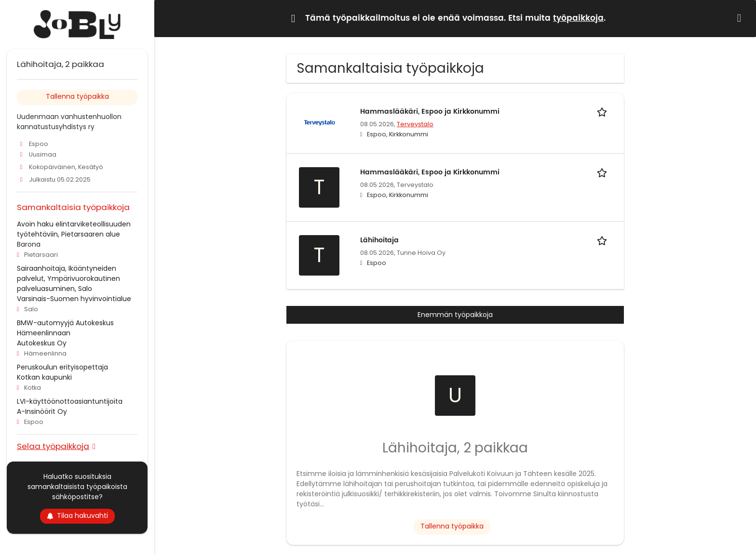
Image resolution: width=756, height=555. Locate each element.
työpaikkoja (578, 18)
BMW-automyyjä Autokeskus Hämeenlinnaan (65, 328)
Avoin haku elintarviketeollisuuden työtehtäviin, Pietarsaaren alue (74, 229)
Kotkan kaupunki (44, 377)
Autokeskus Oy (42, 343)
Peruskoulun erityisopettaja (62, 367)
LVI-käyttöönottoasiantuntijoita (70, 401)
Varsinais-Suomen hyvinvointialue (74, 299)
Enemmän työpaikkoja (455, 315)
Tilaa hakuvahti (77, 515)
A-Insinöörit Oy (42, 411)
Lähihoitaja (379, 240)
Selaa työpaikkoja (53, 446)
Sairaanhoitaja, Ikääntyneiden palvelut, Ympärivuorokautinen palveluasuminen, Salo (68, 278)
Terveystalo (415, 124)
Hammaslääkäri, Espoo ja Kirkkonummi (430, 112)
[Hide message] (741, 18)
